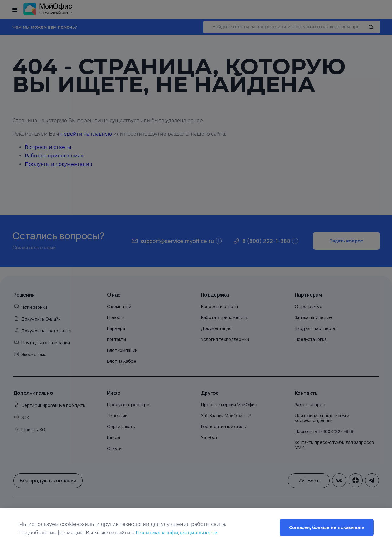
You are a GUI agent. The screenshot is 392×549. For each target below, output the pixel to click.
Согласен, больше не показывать (327, 527)
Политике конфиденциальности (177, 533)
